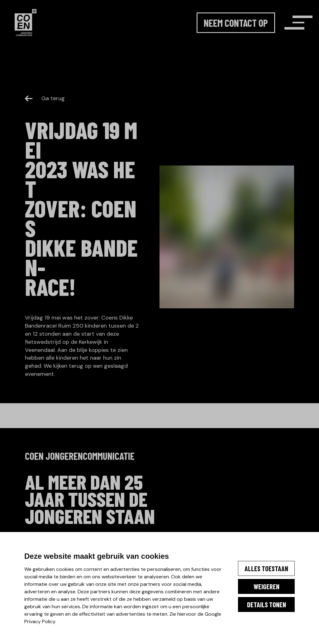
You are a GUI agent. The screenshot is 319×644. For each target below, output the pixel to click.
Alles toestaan (253, 558)
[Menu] (284, 35)
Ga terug (45, 98)
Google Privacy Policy (56, 621)
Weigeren (254, 583)
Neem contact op (217, 35)
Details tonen (253, 608)
